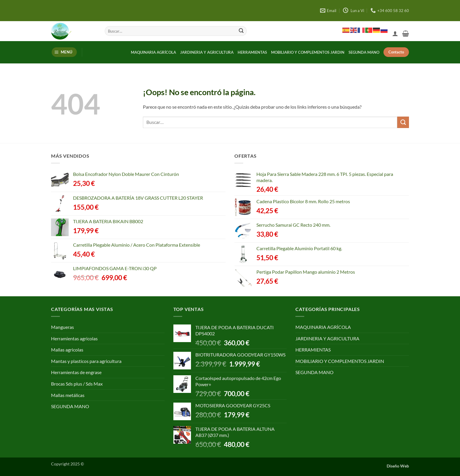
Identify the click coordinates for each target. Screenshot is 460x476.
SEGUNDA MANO (364, 52)
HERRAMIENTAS (252, 52)
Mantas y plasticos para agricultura (86, 361)
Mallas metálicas (68, 395)
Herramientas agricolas (74, 338)
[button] (395, 33)
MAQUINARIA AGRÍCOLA (153, 52)
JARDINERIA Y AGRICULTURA (207, 52)
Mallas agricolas (67, 350)
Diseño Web (398, 466)
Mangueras (62, 327)
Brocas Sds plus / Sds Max (77, 384)
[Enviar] (241, 31)
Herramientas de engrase (76, 372)
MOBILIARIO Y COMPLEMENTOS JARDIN (308, 52)
